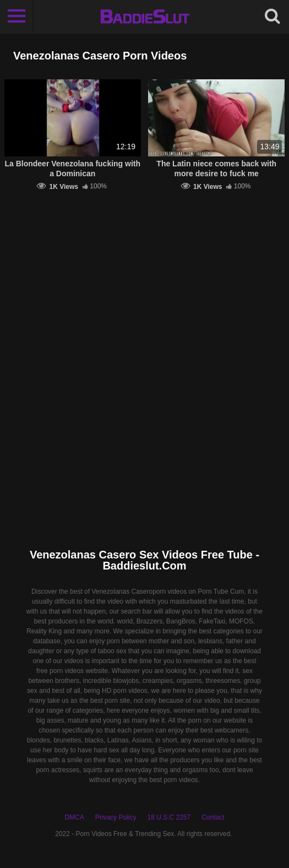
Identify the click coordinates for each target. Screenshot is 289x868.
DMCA (74, 817)
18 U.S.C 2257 (169, 817)
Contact (213, 817)
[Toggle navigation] (17, 17)
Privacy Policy (116, 817)
